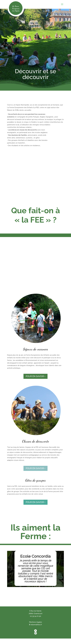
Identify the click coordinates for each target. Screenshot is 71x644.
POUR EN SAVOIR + (35, 376)
